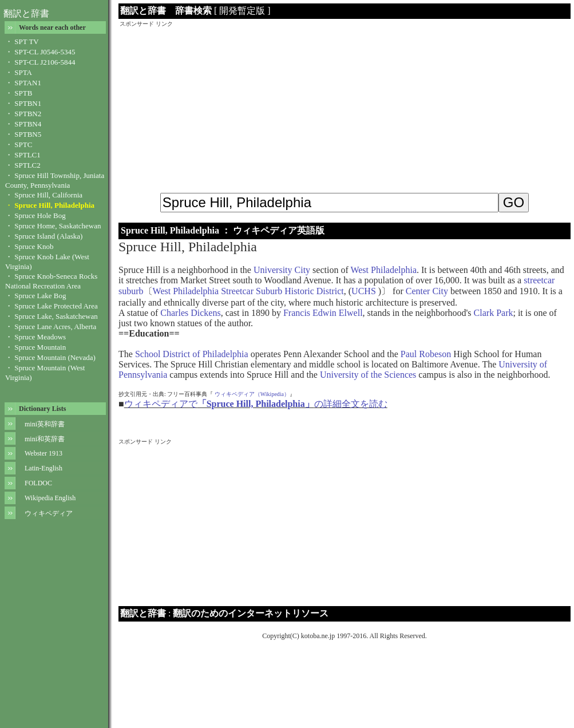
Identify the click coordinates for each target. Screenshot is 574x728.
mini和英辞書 (45, 439)
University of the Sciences (368, 375)
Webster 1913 (43, 453)
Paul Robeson (426, 354)
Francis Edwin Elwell (323, 313)
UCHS (365, 291)
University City (282, 270)
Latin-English (43, 468)
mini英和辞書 (45, 424)
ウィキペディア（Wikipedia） (252, 394)
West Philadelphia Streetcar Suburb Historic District (248, 291)
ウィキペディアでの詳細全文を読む (256, 404)
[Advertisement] (345, 108)
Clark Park (494, 313)
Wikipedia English (50, 498)
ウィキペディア (49, 513)
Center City (427, 291)
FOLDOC (38, 483)
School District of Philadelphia (192, 354)
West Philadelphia (383, 270)
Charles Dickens (190, 313)
